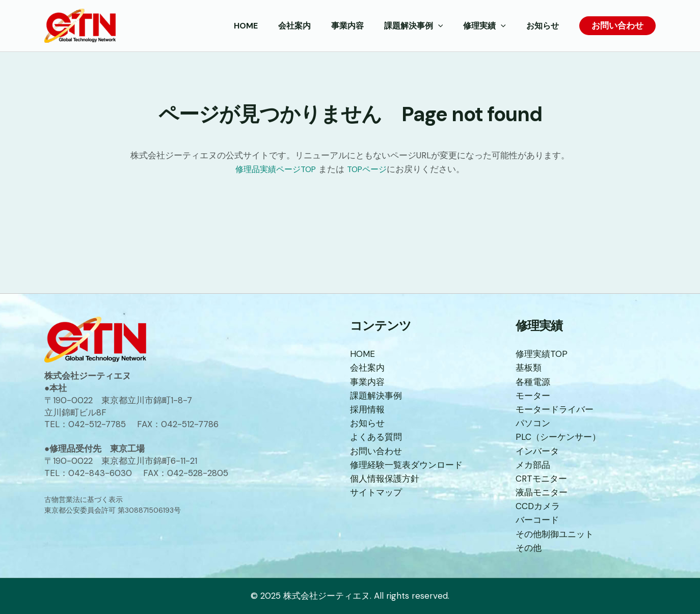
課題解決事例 (376, 396)
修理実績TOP (542, 354)
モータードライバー (555, 409)
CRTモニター (541, 479)
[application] (448, 26)
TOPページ (370, 169)
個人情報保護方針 (385, 479)
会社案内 (367, 368)
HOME (362, 354)
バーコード (537, 520)
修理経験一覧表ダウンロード (406, 465)
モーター (533, 396)
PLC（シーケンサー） (558, 437)
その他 (529, 548)
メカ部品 (533, 465)
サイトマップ (376, 492)
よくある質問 (376, 437)
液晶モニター (542, 492)
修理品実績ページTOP (274, 169)
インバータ (537, 451)
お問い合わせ (376, 451)
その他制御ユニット (555, 534)
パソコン (533, 423)
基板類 (529, 368)
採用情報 (367, 409)
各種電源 (533, 382)
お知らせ (367, 423)
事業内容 (367, 382)
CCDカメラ (538, 506)
